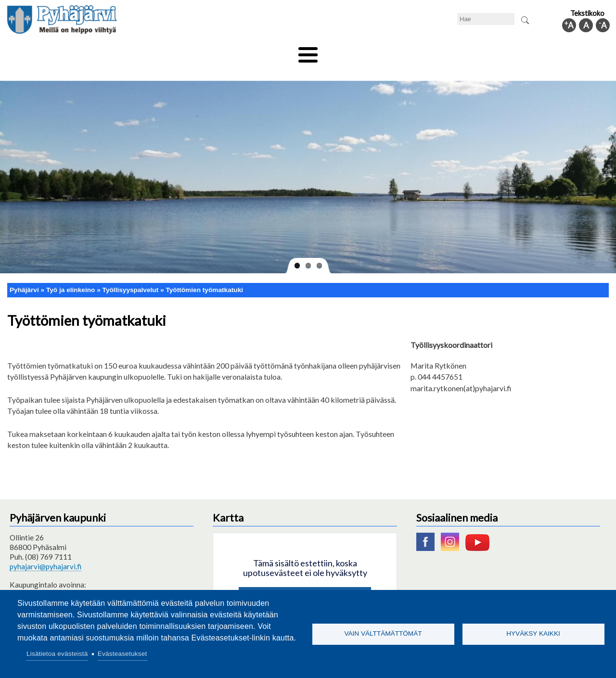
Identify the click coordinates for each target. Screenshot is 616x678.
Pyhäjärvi (24, 274)
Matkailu (360, 51)
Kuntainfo (520, 51)
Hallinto (472, 51)
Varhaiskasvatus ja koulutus (173, 51)
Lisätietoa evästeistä (57, 654)
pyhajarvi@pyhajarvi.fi (45, 550)
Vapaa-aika (254, 51)
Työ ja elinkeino (417, 51)
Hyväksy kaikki (533, 633)
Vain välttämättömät (383, 633)
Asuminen (96, 51)
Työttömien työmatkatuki (204, 274)
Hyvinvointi (309, 51)
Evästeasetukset (122, 654)
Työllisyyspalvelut (131, 274)
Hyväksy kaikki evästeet (305, 582)
